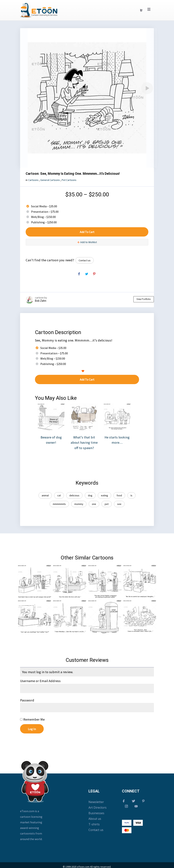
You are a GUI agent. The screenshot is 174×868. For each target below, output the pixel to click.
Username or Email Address (40, 681)
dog (90, 495)
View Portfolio (144, 299)
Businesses (96, 813)
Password (27, 700)
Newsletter (96, 802)
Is (131, 495)
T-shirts (94, 824)
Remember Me (32, 719)
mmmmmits (59, 504)
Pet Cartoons (69, 180)
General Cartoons (50, 180)
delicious (74, 495)
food (119, 495)
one (94, 504)
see (119, 504)
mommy (79, 504)
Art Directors (98, 808)
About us (95, 819)
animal (45, 495)
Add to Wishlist (87, 242)
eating (104, 495)
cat (59, 495)
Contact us (85, 260)
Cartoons (33, 180)
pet (107, 504)
